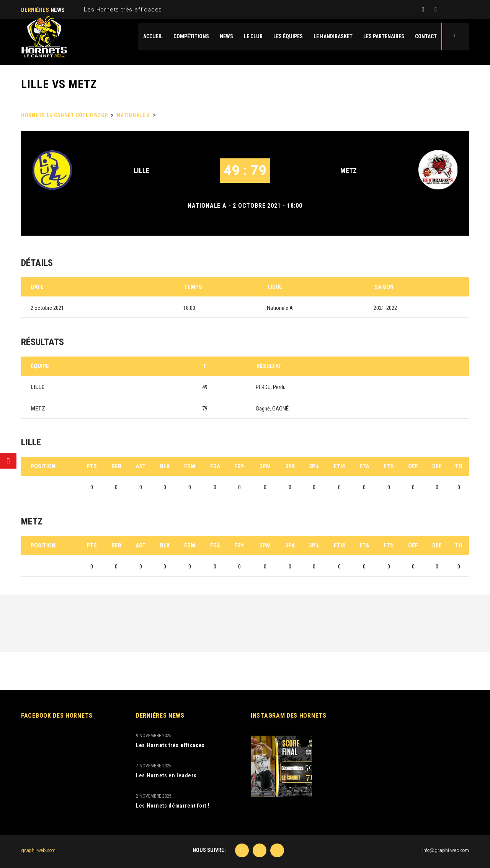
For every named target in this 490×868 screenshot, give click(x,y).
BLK (165, 466)
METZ (349, 170)
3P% (314, 466)
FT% (389, 466)
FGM (190, 466)
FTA (364, 466)
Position (43, 466)
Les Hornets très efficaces (123, 10)
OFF (413, 466)
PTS (92, 466)
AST (141, 466)
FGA (215, 466)
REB (116, 466)
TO (459, 466)
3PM (265, 466)
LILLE (141, 170)
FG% (239, 466)
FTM (339, 466)
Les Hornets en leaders (166, 775)
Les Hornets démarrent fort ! (173, 806)
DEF (437, 466)
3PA (290, 466)
